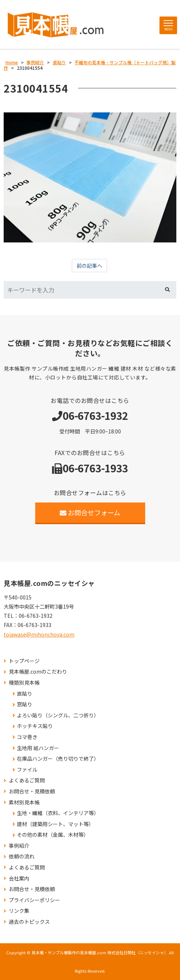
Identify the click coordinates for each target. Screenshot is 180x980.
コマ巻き (27, 737)
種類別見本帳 (24, 683)
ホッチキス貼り (35, 726)
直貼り (25, 694)
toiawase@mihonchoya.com (39, 634)
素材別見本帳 (24, 802)
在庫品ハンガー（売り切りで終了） (58, 759)
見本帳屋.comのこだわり (38, 672)
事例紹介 (19, 846)
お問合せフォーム (90, 512)
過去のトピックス (29, 922)
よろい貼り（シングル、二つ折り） (58, 715)
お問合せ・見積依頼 (32, 791)
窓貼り (25, 704)
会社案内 (19, 878)
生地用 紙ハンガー (38, 748)
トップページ (24, 661)
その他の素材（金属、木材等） (53, 835)
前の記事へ (89, 266)
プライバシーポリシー (34, 900)
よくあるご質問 (27, 780)
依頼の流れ (22, 856)
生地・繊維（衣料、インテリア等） (58, 813)
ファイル (27, 770)
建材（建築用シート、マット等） (55, 824)
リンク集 (19, 911)
